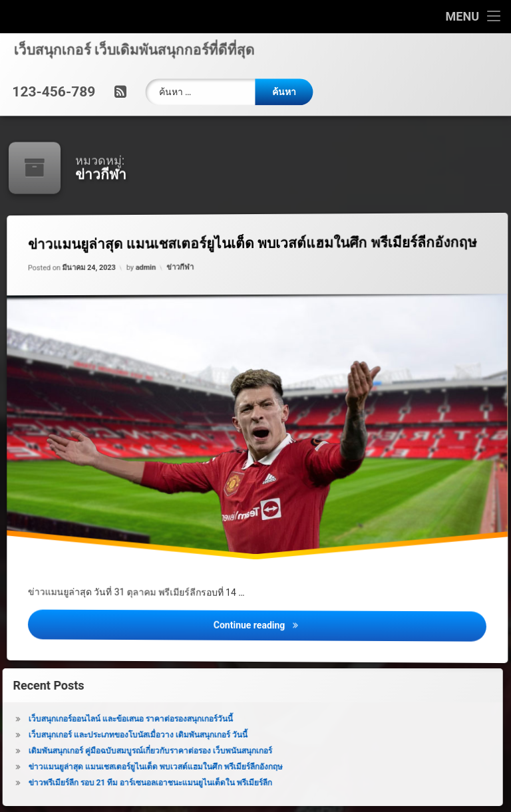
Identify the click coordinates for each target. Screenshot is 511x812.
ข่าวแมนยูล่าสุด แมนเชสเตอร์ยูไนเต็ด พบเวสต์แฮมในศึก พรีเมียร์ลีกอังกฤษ (265, 242)
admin (149, 272)
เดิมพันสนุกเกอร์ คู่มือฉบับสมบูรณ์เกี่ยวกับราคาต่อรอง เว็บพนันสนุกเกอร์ (130, 751)
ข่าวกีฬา (181, 271)
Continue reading (357, 634)
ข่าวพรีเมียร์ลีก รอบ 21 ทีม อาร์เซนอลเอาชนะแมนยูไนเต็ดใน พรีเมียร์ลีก (130, 783)
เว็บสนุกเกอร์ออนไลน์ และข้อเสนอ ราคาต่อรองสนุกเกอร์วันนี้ (110, 719)
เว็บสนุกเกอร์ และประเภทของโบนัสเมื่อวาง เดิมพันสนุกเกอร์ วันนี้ (117, 735)
